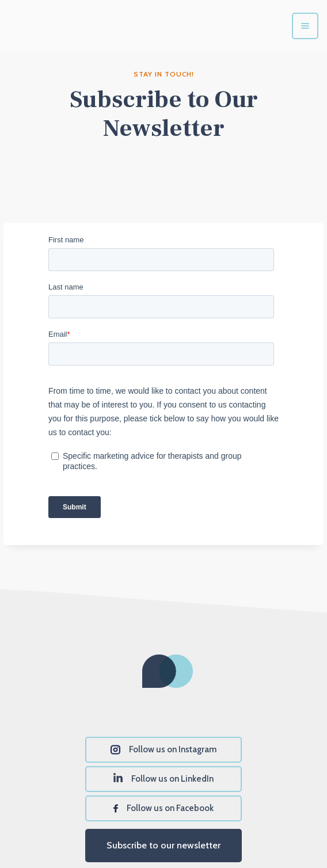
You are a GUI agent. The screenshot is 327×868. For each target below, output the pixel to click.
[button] (305, 26)
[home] (81, 26)
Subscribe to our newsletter (163, 845)
